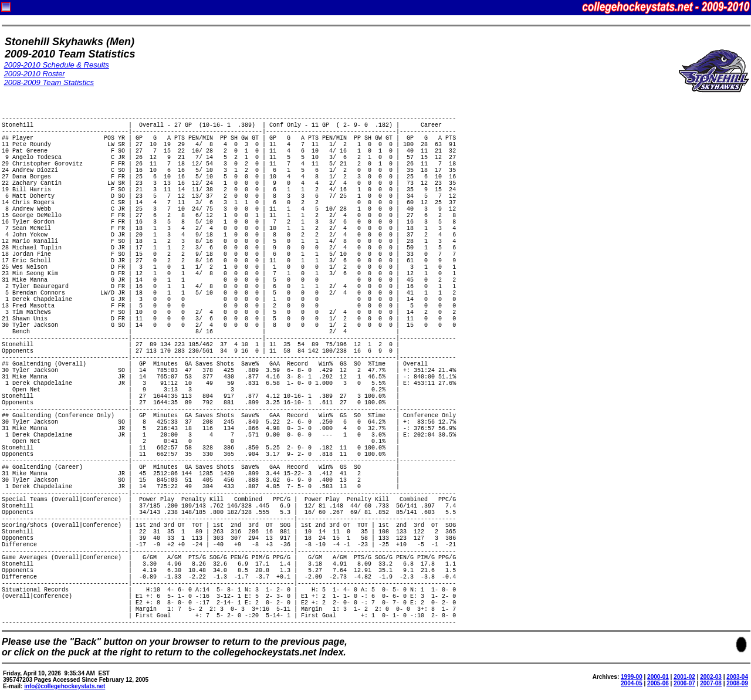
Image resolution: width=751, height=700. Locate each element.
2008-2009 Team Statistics (49, 82)
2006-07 (684, 683)
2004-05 (632, 683)
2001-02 (684, 677)
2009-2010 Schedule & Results (57, 65)
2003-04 (737, 677)
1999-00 (632, 677)
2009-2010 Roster (35, 74)
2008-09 (737, 683)
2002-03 (711, 677)
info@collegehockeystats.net (65, 686)
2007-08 (711, 683)
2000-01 (658, 677)
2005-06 (658, 683)
